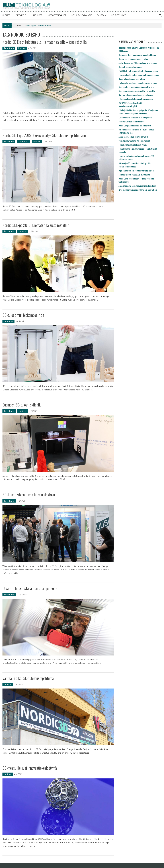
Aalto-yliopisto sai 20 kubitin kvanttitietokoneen (138, 63)
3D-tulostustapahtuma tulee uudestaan (29, 495)
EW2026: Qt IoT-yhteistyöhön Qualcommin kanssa (138, 71)
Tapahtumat (24, 141)
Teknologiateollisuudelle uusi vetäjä (133, 145)
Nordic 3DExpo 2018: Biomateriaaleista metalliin (36, 225)
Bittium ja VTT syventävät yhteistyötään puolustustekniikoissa (134, 165)
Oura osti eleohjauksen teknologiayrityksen (136, 95)
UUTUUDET (37, 15)
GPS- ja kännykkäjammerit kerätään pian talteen (138, 190)
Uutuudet (8, 321)
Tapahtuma (9, 48)
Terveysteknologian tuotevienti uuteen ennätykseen (139, 75)
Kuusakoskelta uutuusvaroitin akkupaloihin (135, 117)
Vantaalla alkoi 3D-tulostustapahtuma (28, 678)
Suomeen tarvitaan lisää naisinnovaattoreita (136, 87)
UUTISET (6, 15)
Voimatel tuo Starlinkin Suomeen (131, 121)
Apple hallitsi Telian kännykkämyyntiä (133, 137)
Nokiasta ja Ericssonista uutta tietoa (133, 59)
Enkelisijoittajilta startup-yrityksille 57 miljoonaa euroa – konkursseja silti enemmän (138, 112)
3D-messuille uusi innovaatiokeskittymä (30, 768)
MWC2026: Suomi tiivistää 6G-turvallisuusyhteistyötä (131, 105)
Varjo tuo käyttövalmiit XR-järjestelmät (134, 141)
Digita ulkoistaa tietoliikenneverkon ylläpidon (136, 170)
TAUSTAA (102, 15)
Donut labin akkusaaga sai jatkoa (132, 79)
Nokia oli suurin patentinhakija (130, 67)
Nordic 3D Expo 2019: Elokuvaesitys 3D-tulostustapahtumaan (44, 135)
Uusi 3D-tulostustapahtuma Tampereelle (30, 588)
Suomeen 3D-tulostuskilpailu (22, 405)
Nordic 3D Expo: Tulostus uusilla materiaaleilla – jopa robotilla (45, 42)
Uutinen (22, 48)
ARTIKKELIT (21, 15)
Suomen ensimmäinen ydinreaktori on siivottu (137, 91)
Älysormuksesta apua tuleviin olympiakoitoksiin (137, 186)
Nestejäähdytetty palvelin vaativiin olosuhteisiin (137, 55)
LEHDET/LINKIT (119, 15)
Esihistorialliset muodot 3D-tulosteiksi (134, 174)
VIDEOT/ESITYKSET (57, 15)
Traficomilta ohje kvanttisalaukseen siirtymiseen (138, 83)
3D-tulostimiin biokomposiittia (23, 315)
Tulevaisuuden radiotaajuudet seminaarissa (136, 99)
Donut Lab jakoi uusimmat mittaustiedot (135, 125)
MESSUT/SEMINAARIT (82, 15)
